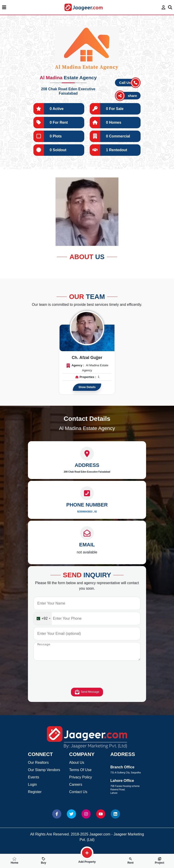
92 (96, 512)
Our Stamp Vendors (44, 773)
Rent (131, 861)
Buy (44, 861)
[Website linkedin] (115, 817)
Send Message (87, 695)
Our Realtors (38, 766)
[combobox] (43, 619)
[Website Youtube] (101, 817)
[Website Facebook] (57, 817)
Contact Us (78, 795)
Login (32, 788)
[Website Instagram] (86, 817)
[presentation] (87, 679)
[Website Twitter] (71, 817)
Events (34, 781)
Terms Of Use (80, 773)
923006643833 (85, 512)
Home (15, 861)
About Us (77, 766)
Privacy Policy (81, 781)
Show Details (87, 387)
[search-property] (87, 853)
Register (35, 795)
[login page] (164, 7)
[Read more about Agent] (87, 328)
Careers (76, 788)
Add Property (87, 860)
